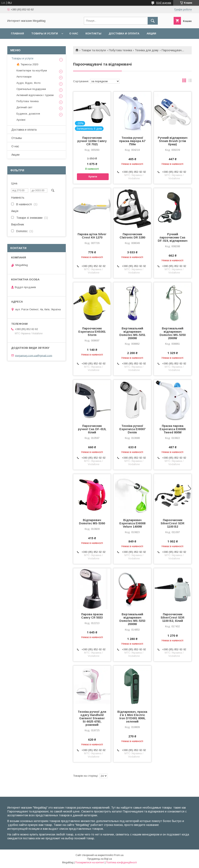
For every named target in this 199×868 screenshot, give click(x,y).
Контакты (93, 33)
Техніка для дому (147, 50)
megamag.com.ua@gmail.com (34, 355)
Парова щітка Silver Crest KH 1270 (92, 236)
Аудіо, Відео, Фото (29, 83)
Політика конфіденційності (121, 863)
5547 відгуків (164, 3)
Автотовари (24, 77)
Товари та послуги (94, 50)
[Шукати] (153, 21)
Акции (151, 33)
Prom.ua (119, 855)
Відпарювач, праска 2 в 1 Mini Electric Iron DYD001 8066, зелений (132, 717)
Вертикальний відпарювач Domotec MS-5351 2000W (132, 333)
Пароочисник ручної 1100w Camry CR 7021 (92, 141)
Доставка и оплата (124, 33)
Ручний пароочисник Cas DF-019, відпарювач (173, 237)
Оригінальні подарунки (31, 89)
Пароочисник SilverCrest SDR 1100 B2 (173, 523)
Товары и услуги (45, 33)
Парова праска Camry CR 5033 (92, 616)
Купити (93, 177)
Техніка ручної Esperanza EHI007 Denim (132, 429)
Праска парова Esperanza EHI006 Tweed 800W (173, 429)
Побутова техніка (120, 50)
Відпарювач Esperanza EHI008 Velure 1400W (132, 523)
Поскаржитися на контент (90, 863)
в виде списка (190, 81)
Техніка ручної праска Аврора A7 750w (132, 141)
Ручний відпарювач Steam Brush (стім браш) (173, 141)
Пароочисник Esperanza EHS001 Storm (92, 332)
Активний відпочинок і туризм (35, 95)
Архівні (21, 120)
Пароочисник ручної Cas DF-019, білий (92, 429)
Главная (17, 33)
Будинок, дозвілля (28, 114)
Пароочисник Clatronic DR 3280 (132, 236)
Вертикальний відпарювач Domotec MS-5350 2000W (173, 333)
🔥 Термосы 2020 (27, 64)
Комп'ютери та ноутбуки (32, 71)
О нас (74, 33)
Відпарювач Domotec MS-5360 (92, 522)
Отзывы (17, 138)
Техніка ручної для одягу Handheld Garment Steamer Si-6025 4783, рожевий (92, 718)
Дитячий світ (24, 107)
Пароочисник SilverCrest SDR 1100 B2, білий (173, 618)
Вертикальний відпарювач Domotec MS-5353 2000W (132, 619)
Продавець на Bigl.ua (99, 859)
